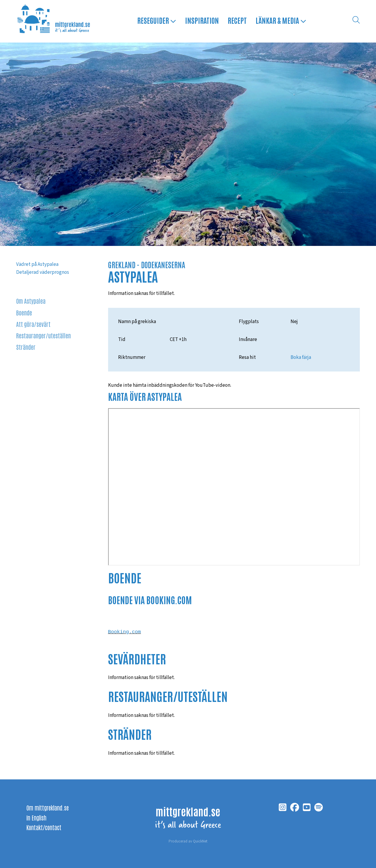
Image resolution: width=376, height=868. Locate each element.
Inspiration (201, 21)
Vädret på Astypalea (37, 264)
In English (36, 818)
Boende (24, 312)
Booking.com (125, 633)
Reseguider (156, 21)
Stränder (26, 347)
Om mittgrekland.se (48, 808)
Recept (237, 21)
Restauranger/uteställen (44, 336)
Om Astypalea (31, 301)
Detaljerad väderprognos (43, 272)
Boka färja (301, 357)
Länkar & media (280, 21)
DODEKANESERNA (163, 265)
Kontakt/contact (44, 827)
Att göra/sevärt (33, 324)
